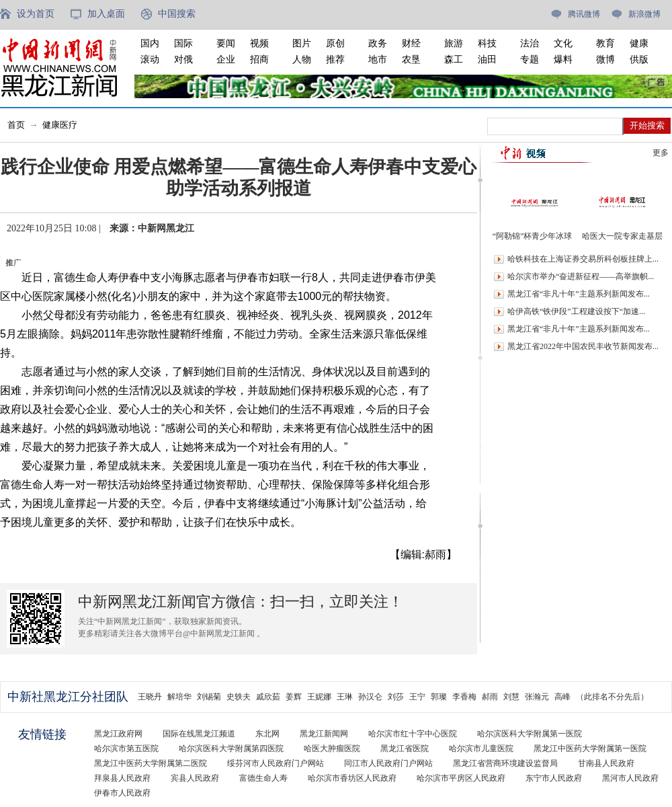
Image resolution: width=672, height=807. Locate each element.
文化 (563, 43)
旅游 (454, 43)
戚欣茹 (268, 697)
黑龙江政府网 (118, 734)
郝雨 (490, 697)
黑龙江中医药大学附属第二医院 (151, 763)
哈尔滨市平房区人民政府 (461, 778)
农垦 (411, 60)
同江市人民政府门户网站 (388, 763)
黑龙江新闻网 (324, 734)
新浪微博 (644, 14)
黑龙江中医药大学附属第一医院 (590, 748)
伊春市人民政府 (122, 793)
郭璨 (439, 697)
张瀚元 (537, 697)
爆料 (563, 60)
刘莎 (396, 697)
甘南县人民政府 (606, 763)
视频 (259, 43)
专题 (530, 60)
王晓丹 (150, 697)
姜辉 (294, 697)
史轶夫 (239, 697)
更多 (661, 153)
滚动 (150, 60)
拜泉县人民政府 (122, 778)
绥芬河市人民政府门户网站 (276, 763)
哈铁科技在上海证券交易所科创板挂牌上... (583, 259)
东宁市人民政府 (554, 778)
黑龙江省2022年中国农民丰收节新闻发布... (583, 346)
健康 (639, 43)
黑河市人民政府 (630, 778)
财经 (411, 43)
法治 (530, 43)
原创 (335, 43)
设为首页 (36, 14)
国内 (150, 43)
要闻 (226, 43)
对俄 (183, 60)
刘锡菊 (209, 697)
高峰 (562, 697)
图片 (302, 43)
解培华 (179, 697)
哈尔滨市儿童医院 (481, 748)
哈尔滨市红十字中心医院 (413, 734)
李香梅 (464, 697)
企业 (226, 60)
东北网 (267, 734)
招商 (259, 60)
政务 (378, 43)
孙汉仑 (370, 697)
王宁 (417, 697)
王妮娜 (319, 697)
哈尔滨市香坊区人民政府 (352, 778)
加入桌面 (106, 14)
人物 (302, 60)
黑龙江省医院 (405, 748)
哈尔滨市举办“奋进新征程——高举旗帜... (581, 276)
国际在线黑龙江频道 (199, 734)
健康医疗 (60, 125)
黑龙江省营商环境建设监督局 (505, 763)
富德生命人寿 (263, 778)
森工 (454, 60)
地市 (378, 60)
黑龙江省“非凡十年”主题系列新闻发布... (579, 294)
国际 (183, 43)
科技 (487, 43)
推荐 (335, 60)
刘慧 (511, 697)
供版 (639, 60)
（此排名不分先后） (612, 697)
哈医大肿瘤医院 (332, 748)
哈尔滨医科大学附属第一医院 (530, 734)
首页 (16, 125)
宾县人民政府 (195, 778)
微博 (605, 60)
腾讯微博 (584, 14)
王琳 (345, 697)
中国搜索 (177, 14)
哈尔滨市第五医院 (126, 748)
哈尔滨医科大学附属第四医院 (231, 748)
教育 (605, 43)
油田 (487, 60)
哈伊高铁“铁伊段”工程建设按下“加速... (576, 311)
